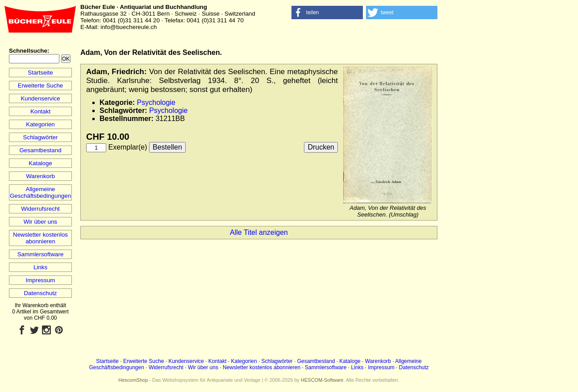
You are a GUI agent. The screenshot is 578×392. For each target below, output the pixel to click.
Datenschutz (40, 293)
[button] (327, 13)
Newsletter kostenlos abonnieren (40, 238)
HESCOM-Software (322, 380)
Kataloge (40, 163)
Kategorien (40, 124)
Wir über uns (41, 222)
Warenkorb (40, 176)
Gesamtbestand (40, 150)
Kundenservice (40, 98)
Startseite (40, 73)
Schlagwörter (41, 137)
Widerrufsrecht (40, 209)
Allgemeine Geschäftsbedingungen (40, 192)
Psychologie (156, 102)
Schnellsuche (28, 51)
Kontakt (40, 111)
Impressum (41, 280)
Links (40, 267)
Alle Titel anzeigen (259, 232)
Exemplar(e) (127, 147)
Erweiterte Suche (41, 85)
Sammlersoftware (41, 254)
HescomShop (133, 380)
